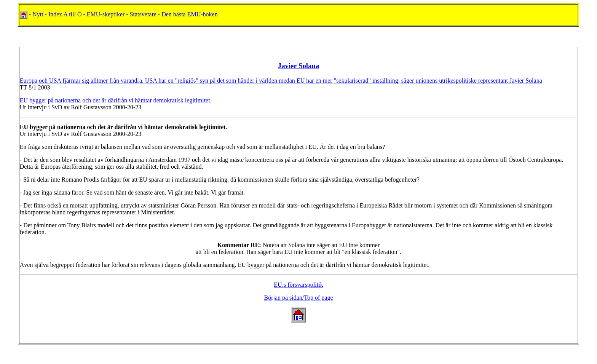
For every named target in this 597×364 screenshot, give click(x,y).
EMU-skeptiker (107, 14)
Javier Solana (298, 66)
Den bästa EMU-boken (190, 14)
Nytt (38, 14)
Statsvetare (143, 14)
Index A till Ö (66, 14)
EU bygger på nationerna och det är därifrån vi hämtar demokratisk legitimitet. (116, 100)
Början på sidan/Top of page (298, 298)
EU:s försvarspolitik (298, 285)
